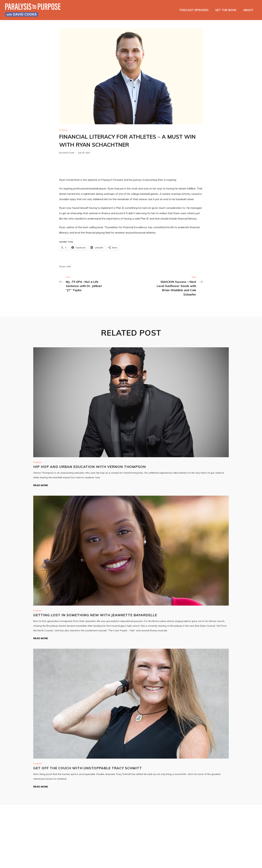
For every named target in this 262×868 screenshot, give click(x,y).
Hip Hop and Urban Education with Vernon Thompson (90, 467)
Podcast (63, 130)
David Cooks (68, 153)
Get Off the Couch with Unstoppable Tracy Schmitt (88, 768)
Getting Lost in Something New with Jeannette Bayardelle (95, 615)
